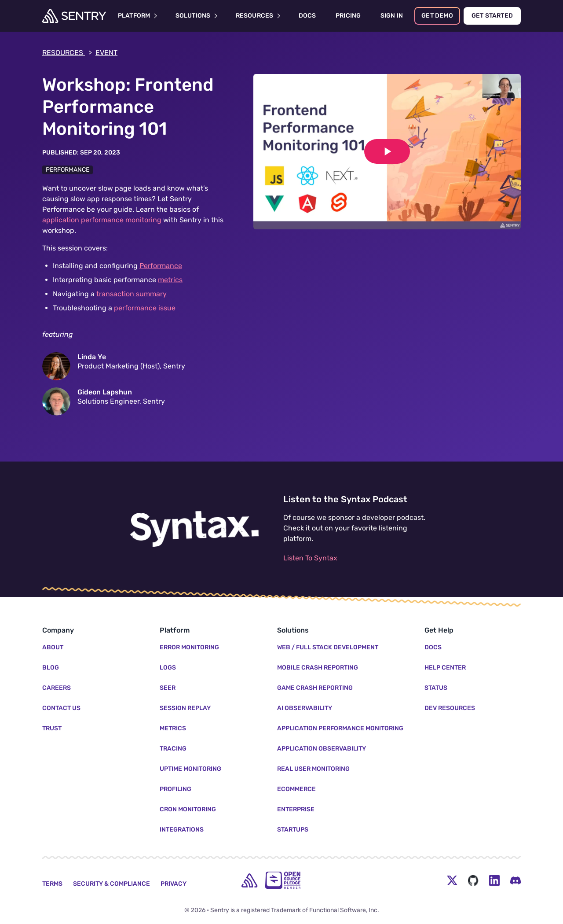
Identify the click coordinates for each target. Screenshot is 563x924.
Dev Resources (450, 708)
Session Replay (185, 708)
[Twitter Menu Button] (452, 880)
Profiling (175, 789)
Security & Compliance (112, 884)
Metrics (173, 728)
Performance (68, 170)
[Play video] (387, 151)
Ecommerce (296, 789)
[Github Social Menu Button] (473, 880)
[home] (249, 880)
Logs (168, 668)
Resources (67, 53)
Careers (57, 688)
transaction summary (132, 294)
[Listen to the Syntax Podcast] (194, 529)
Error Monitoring (189, 647)
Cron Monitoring (188, 809)
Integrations (182, 830)
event (106, 53)
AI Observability (305, 708)
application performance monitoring (102, 220)
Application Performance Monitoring (340, 728)
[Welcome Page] (74, 16)
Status (436, 688)
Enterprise (296, 809)
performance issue (145, 308)
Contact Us (61, 708)
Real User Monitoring (313, 769)
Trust (52, 728)
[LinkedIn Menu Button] (494, 880)
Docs (433, 647)
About (53, 647)
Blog (51, 668)
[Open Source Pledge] (283, 880)
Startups (293, 830)
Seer (168, 688)
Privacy (174, 884)
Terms (52, 884)
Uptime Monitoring (190, 769)
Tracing (173, 749)
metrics (170, 280)
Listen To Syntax (310, 558)
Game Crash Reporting (315, 688)
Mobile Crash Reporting (318, 668)
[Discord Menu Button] (515, 880)
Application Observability (322, 749)
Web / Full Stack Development (328, 647)
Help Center (445, 668)
